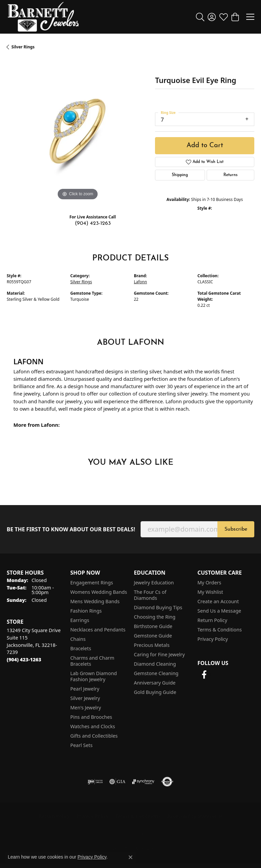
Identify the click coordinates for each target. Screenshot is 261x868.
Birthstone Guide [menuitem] (153, 626)
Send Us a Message (219, 611)
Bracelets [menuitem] (81, 648)
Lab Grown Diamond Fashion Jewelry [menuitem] (94, 676)
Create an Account (218, 601)
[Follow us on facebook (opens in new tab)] (204, 675)
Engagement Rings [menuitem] (92, 583)
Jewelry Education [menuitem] (154, 583)
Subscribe (236, 529)
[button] (200, 17)
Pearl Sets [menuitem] (82, 745)
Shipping (180, 175)
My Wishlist (211, 592)
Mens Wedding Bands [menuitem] (95, 601)
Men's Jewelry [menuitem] (86, 708)
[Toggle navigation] (250, 17)
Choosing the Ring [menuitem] (155, 617)
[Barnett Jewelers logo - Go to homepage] (43, 17)
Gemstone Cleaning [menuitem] (156, 673)
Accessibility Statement (195, 816)
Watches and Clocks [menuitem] (93, 726)
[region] (77, 131)
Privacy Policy (213, 639)
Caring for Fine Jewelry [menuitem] (159, 654)
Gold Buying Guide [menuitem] (155, 692)
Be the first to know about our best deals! (71, 529)
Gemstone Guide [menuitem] (153, 636)
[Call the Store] (24, 659)
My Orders (210, 583)
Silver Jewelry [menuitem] (85, 698)
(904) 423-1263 (93, 223)
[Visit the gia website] (117, 782)
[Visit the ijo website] (95, 782)
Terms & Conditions (220, 630)
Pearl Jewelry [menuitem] (85, 689)
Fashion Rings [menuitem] (86, 611)
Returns (230, 175)
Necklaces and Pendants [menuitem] (98, 630)
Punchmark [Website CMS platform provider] (143, 849)
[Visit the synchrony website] (143, 782)
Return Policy (213, 620)
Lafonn (140, 282)
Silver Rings (23, 47)
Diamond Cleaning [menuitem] (155, 664)
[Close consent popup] (130, 857)
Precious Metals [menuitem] (152, 645)
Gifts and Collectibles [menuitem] (94, 736)
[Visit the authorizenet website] (167, 782)
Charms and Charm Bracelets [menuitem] (92, 661)
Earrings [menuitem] (80, 620)
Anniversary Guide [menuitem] (155, 683)
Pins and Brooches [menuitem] (91, 717)
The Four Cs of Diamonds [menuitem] (150, 595)
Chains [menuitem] (78, 639)
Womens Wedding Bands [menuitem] (99, 592)
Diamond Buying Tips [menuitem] (158, 607)
